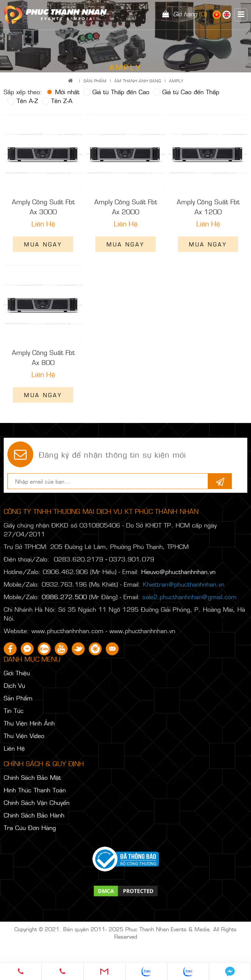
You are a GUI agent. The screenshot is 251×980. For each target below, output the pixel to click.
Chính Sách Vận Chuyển (37, 802)
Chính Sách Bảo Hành (34, 815)
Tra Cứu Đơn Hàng (30, 827)
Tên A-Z (23, 100)
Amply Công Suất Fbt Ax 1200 (208, 206)
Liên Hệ (14, 748)
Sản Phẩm (95, 81)
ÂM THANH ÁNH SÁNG (138, 81)
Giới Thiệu (17, 673)
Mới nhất (63, 92)
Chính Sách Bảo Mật (32, 777)
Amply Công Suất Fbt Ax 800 (43, 357)
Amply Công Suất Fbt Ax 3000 (43, 206)
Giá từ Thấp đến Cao (116, 92)
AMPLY (176, 81)
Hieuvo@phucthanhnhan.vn (178, 571)
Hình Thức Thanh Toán (35, 790)
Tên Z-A (57, 100)
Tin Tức (14, 710)
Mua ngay (43, 244)
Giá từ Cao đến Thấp (186, 92)
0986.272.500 (64, 597)
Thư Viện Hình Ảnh (29, 723)
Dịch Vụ (14, 685)
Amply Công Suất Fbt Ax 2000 (126, 206)
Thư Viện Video (24, 735)
